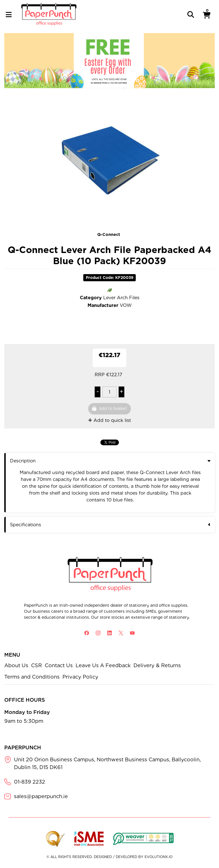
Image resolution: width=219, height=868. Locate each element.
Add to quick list (109, 420)
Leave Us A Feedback (103, 665)
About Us (16, 665)
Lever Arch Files (121, 298)
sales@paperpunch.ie (41, 796)
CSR (36, 665)
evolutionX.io (159, 857)
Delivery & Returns (157, 665)
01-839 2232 (30, 782)
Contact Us (59, 665)
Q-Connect (109, 234)
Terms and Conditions (32, 677)
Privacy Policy (80, 677)
